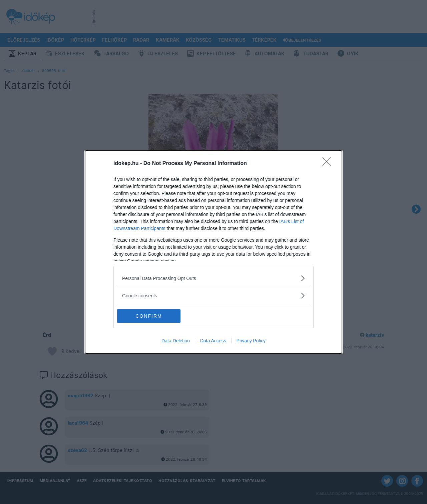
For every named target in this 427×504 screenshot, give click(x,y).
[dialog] (213, 252)
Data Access (213, 341)
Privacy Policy (251, 341)
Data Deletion (176, 341)
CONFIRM (149, 316)
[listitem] (213, 278)
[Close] (329, 164)
